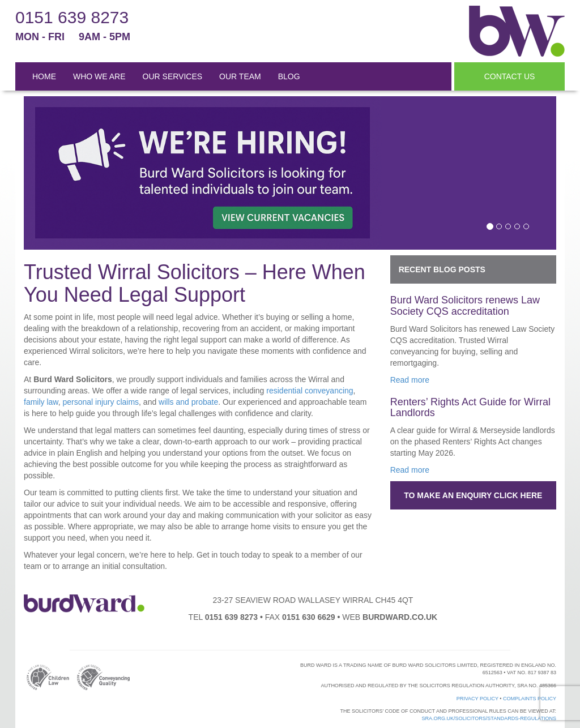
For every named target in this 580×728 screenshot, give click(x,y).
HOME (44, 76)
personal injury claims (101, 402)
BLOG (289, 76)
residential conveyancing (310, 391)
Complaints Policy (530, 699)
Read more (410, 380)
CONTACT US (510, 76)
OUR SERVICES (173, 76)
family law (41, 402)
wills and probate (188, 402)
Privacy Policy (477, 699)
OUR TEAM (240, 76)
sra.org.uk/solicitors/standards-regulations (489, 718)
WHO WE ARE (99, 76)
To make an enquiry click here (473, 495)
